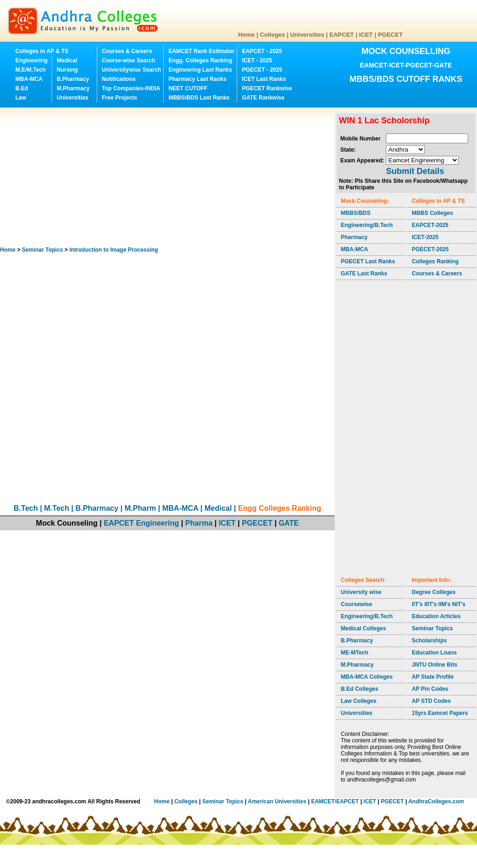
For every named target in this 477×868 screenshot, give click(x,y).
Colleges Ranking (435, 261)
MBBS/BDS (356, 213)
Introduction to (114, 250)
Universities (307, 35)
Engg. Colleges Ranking (200, 60)
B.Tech (26, 508)
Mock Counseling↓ (365, 201)
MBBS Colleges (433, 213)
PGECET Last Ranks (368, 261)
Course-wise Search (129, 60)
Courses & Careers (127, 51)
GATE (288, 523)
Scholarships (429, 641)
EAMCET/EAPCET (335, 801)
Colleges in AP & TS (42, 51)
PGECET (390, 35)
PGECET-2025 (430, 249)
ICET (366, 35)
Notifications (119, 79)
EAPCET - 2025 (262, 51)
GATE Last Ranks (364, 274)
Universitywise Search (131, 70)
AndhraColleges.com (436, 801)
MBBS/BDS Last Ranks (199, 98)
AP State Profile (433, 677)
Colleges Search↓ (364, 580)
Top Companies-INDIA (131, 88)
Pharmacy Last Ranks (197, 79)
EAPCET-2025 (430, 225)
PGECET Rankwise (267, 88)
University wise (361, 592)
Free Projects (119, 98)
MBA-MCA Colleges (367, 677)
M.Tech (57, 508)
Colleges (272, 35)
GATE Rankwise (263, 98)
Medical (67, 60)
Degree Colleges (434, 592)
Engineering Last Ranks (200, 70)
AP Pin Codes (430, 689)
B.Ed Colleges (360, 689)
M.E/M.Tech (30, 70)
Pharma (199, 523)
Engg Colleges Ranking (280, 508)
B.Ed (22, 88)
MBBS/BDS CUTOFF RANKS (406, 79)
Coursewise (356, 604)
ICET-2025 (425, 237)
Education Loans (434, 653)
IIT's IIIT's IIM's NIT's (439, 604)
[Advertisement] (153, 177)
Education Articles (436, 616)
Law (21, 98)
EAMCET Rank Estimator (201, 51)
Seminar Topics (42, 250)
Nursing (67, 70)
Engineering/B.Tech (367, 225)
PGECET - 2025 (262, 70)
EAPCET (342, 35)
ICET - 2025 (257, 60)
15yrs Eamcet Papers (440, 713)
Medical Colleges (363, 628)
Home (246, 35)
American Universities (277, 801)
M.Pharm (140, 508)
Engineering (31, 60)
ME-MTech (354, 653)
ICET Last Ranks (264, 79)
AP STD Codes (431, 701)
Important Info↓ (432, 580)
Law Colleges (359, 701)
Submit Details (415, 171)
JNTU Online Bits (435, 665)
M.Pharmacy (73, 88)
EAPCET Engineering (141, 523)
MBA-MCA (29, 79)
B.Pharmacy (73, 79)
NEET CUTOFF (188, 88)
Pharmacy (354, 237)
